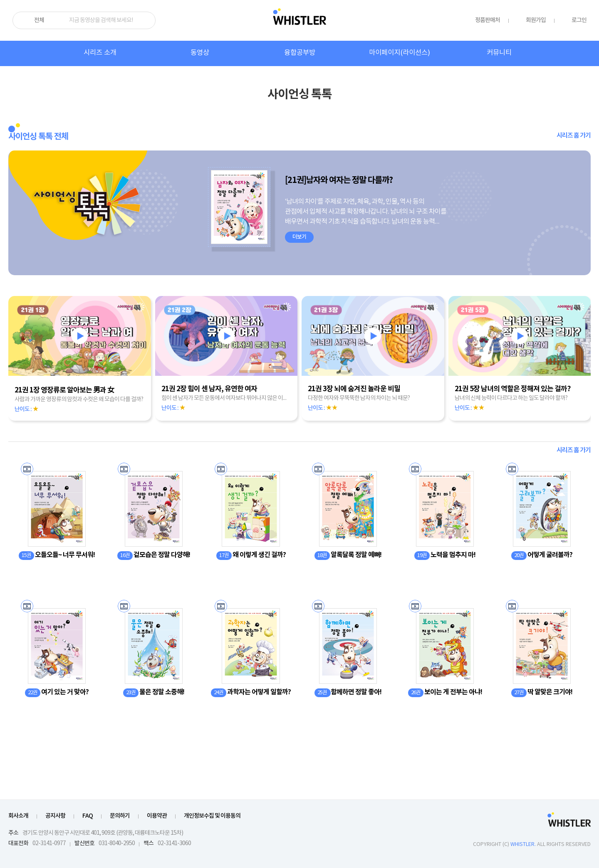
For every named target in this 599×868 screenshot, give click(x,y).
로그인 (579, 20)
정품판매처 (488, 20)
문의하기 (120, 816)
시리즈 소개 (100, 53)
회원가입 (536, 20)
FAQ (88, 816)
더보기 (299, 237)
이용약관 (157, 816)
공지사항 (55, 816)
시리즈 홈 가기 (574, 136)
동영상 (200, 53)
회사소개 (18, 816)
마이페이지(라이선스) (400, 53)
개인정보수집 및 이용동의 (212, 816)
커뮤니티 (499, 53)
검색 (146, 20)
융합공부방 (300, 53)
